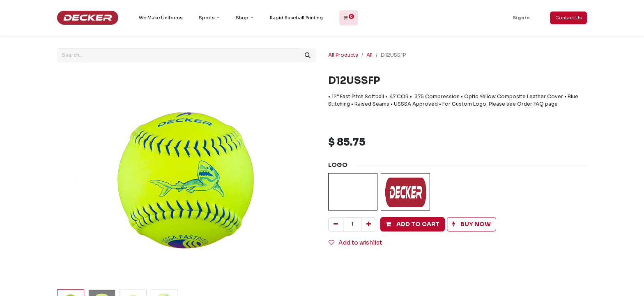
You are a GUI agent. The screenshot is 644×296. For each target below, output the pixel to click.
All (369, 55)
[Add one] (369, 224)
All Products (343, 55)
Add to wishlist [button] (355, 243)
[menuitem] (161, 18)
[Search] (308, 55)
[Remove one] (336, 224)
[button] (413, 224)
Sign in (521, 18)
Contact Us (568, 18)
